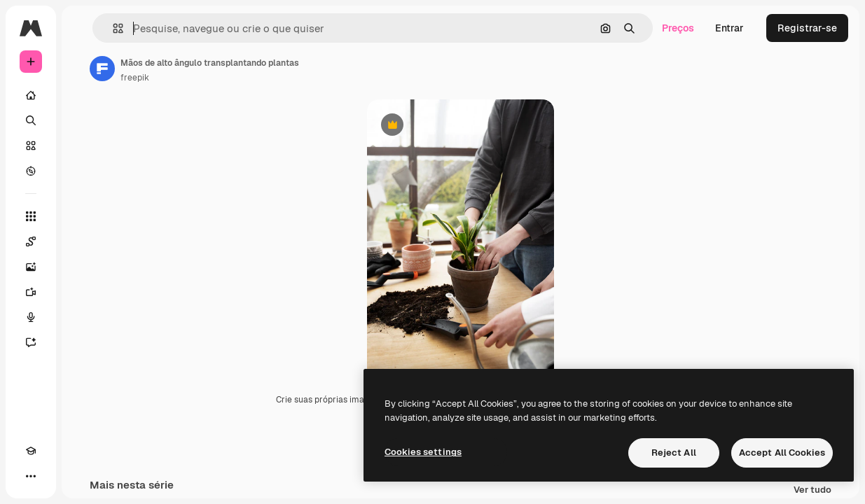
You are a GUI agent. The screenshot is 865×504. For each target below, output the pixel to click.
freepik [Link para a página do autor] (135, 78)
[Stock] (31, 146)
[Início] (31, 95)
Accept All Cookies (782, 453)
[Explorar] (31, 171)
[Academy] (31, 451)
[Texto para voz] (31, 317)
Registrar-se (807, 28)
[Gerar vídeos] (31, 292)
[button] (112, 28)
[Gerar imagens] (31, 267)
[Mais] (31, 476)
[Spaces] (31, 241)
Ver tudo (812, 490)
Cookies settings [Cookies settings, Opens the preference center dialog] (423, 452)
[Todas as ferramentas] (31, 216)
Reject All (674, 453)
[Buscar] (31, 120)
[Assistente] (31, 342)
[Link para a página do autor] (102, 69)
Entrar (729, 28)
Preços (678, 28)
